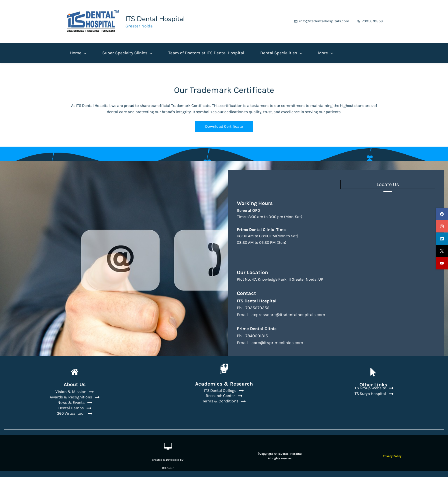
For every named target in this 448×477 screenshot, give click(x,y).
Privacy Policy (392, 454)
